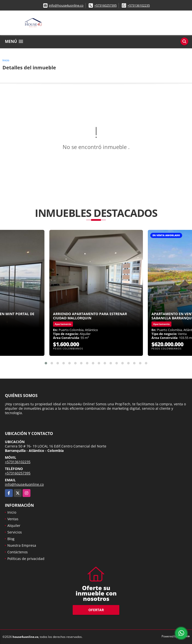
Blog (11, 539)
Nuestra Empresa (22, 545)
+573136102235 (139, 5)
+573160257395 (105, 5)
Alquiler (14, 526)
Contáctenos (18, 552)
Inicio (6, 60)
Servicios (15, 532)
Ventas (13, 519)
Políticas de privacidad (26, 559)
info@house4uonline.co (66, 5)
